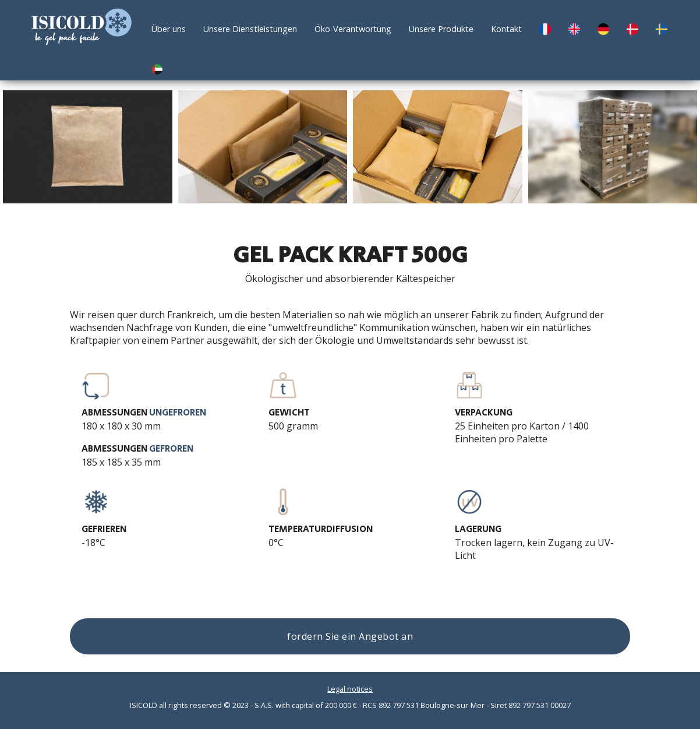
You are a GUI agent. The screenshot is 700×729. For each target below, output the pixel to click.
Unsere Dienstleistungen (250, 29)
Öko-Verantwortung (353, 29)
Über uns (169, 29)
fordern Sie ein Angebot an (350, 636)
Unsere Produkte (441, 29)
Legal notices (350, 689)
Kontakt (506, 29)
